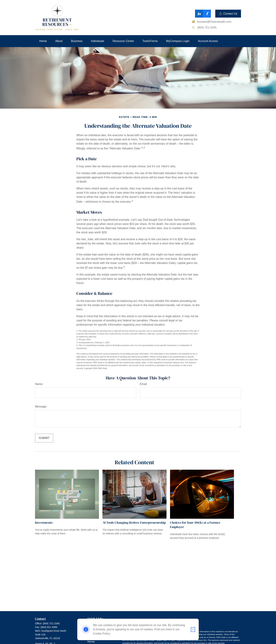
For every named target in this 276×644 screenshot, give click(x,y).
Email (143, 384)
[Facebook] (207, 14)
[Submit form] (44, 438)
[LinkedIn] (199, 14)
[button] (43, 41)
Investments (44, 522)
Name (39, 384)
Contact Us (228, 14)
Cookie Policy (101, 634)
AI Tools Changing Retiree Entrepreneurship (134, 522)
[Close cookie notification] (193, 630)
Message (41, 407)
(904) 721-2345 (51, 623)
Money (91, 642)
